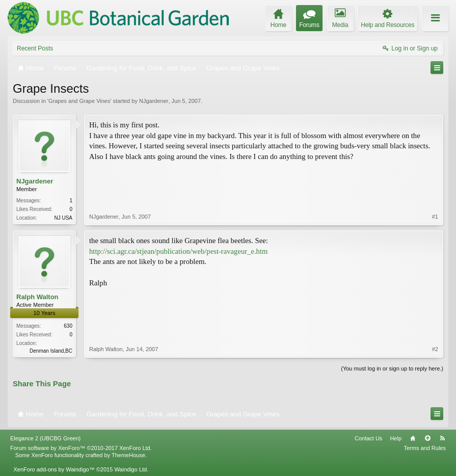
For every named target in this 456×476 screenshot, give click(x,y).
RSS (442, 438)
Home (413, 438)
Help (396, 438)
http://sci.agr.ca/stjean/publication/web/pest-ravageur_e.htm (178, 251)
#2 (435, 349)
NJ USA (63, 218)
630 (68, 326)
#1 (435, 217)
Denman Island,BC (51, 351)
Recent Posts (35, 48)
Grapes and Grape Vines (79, 101)
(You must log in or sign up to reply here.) (392, 368)
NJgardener (154, 101)
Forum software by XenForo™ (81, 448)
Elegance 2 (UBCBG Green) (45, 438)
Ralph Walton (37, 297)
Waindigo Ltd (130, 469)
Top (427, 438)
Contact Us (368, 438)
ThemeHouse (128, 455)
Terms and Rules (425, 448)
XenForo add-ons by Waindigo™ (54, 469)
